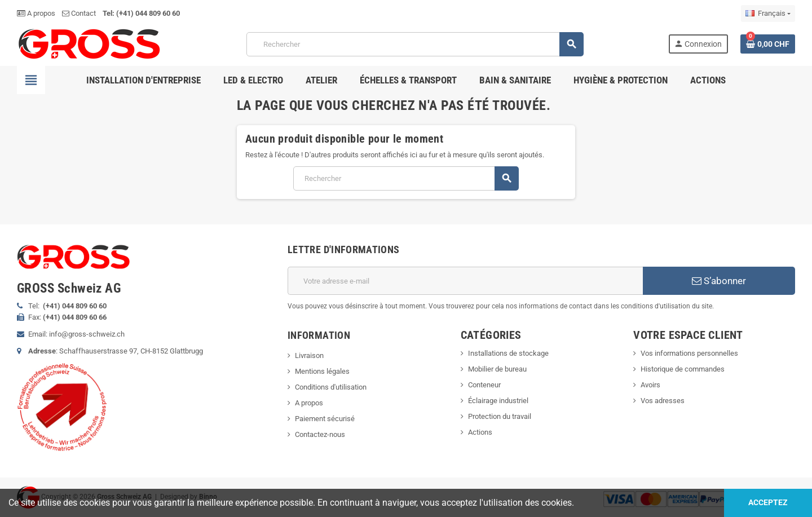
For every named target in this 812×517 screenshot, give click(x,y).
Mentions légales (322, 371)
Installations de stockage (508, 353)
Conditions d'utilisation (331, 387)
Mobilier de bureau (497, 369)
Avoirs (650, 385)
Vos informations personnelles (689, 353)
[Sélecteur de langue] (768, 14)
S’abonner (719, 281)
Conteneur (484, 385)
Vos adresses (663, 401)
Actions (480, 432)
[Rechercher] (415, 44)
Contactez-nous (320, 434)
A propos (36, 13)
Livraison (309, 355)
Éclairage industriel (498, 401)
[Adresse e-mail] (465, 281)
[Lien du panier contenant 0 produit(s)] (768, 44)
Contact (79, 13)
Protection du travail (500, 416)
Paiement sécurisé (325, 419)
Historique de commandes (683, 369)
